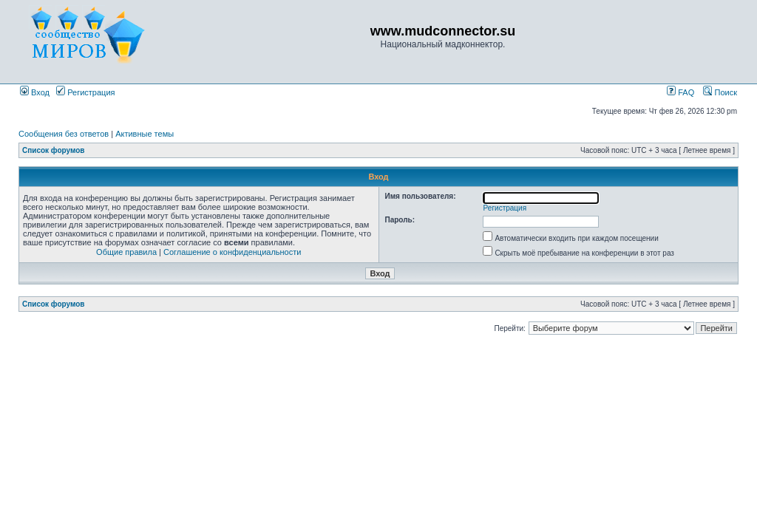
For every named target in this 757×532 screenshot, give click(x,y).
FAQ (680, 92)
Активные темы (145, 134)
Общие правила (126, 252)
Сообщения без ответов (64, 134)
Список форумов (54, 150)
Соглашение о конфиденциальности (232, 252)
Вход (35, 92)
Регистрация (85, 92)
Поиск (720, 92)
